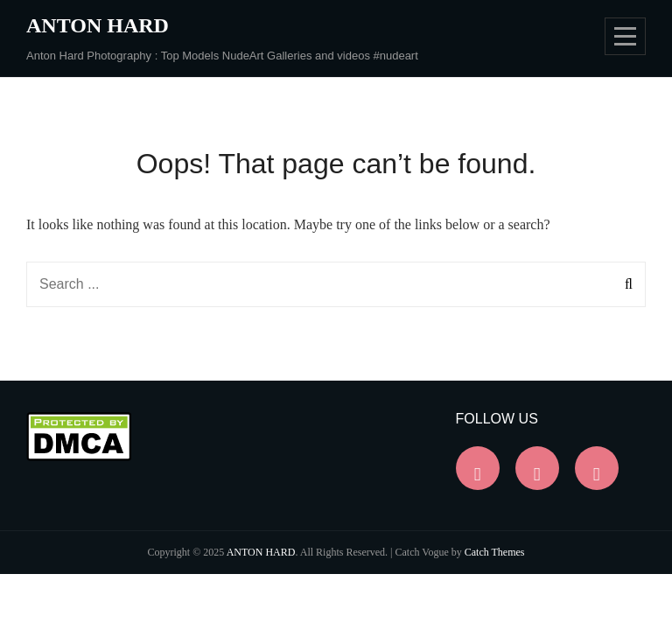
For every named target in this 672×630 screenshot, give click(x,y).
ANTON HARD (98, 25)
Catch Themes (495, 552)
